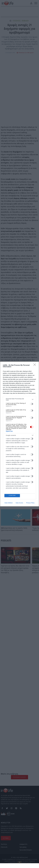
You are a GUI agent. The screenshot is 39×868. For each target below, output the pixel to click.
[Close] (35, 365)
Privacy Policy (30, 503)
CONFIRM (12, 496)
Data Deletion (9, 503)
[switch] (32, 404)
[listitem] (19, 399)
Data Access (19, 503)
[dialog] (19, 434)
